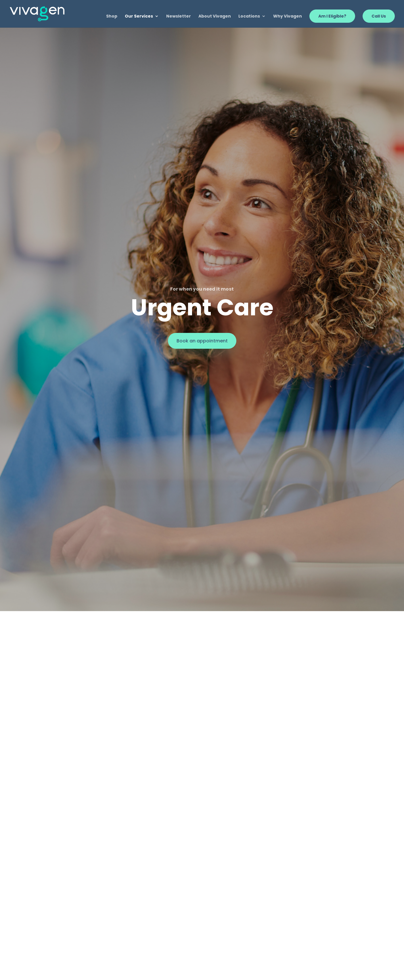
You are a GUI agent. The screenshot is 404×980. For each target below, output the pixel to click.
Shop (112, 17)
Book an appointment (202, 341)
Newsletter (179, 17)
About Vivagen (215, 17)
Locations (249, 17)
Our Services (139, 17)
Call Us (379, 16)
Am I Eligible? (332, 16)
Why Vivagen (288, 17)
